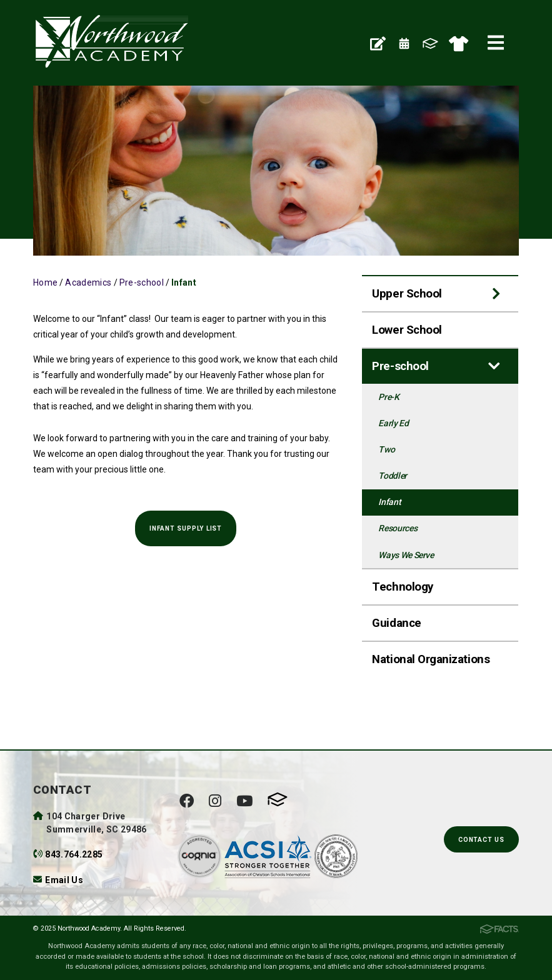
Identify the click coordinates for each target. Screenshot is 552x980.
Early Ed (393, 423)
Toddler (393, 476)
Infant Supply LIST (186, 528)
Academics (88, 282)
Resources (398, 528)
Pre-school (142, 282)
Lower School (407, 330)
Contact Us (481, 840)
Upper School (407, 294)
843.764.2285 (74, 854)
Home (45, 282)
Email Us (64, 880)
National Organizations (431, 659)
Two (386, 449)
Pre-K (389, 397)
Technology (402, 587)
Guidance (396, 623)
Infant (184, 282)
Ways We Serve (406, 555)
